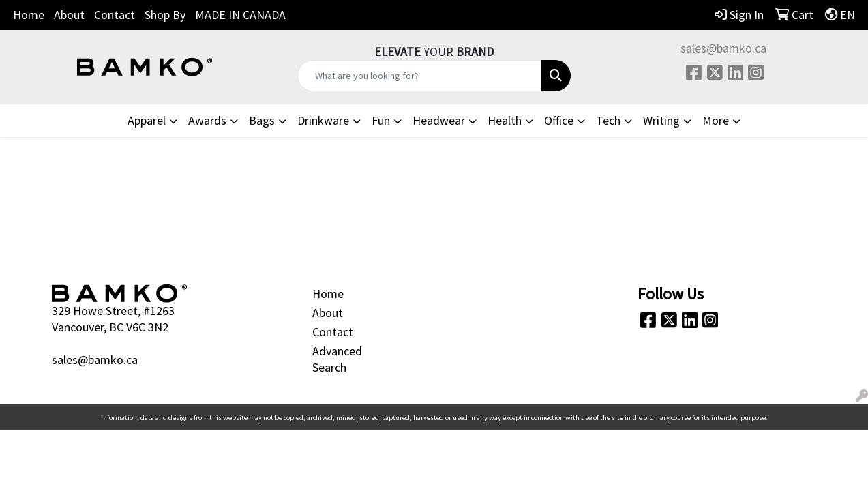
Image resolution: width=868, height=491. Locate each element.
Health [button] (505, 120)
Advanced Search (337, 359)
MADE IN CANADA (240, 15)
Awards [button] (207, 120)
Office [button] (559, 120)
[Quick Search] (419, 76)
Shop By (165, 15)
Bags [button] (262, 120)
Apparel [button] (147, 120)
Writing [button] (661, 120)
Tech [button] (608, 120)
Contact (115, 15)
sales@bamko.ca (723, 48)
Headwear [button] (439, 120)
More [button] (716, 120)
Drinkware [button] (323, 120)
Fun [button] (381, 120)
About (69, 15)
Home (29, 15)
